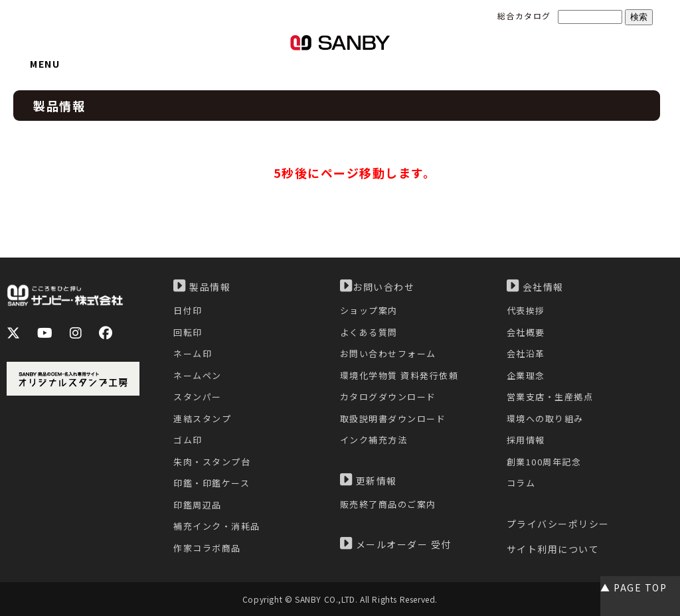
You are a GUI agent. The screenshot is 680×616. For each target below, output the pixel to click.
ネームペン (198, 375)
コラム (521, 483)
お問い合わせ (378, 286)
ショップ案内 (369, 310)
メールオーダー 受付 (396, 544)
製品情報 (202, 286)
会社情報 (535, 286)
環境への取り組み (545, 419)
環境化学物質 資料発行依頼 (399, 375)
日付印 (188, 310)
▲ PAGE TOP (634, 587)
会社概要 (526, 332)
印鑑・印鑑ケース (212, 483)
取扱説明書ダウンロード (393, 419)
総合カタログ (524, 16)
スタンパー (198, 397)
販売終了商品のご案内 (388, 504)
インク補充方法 (374, 440)
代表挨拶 (526, 310)
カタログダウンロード (388, 397)
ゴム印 (188, 440)
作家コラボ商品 (207, 548)
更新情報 (369, 480)
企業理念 (526, 375)
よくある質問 (369, 332)
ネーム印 (193, 353)
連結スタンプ (202, 419)
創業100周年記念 (544, 462)
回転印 (188, 332)
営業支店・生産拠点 (550, 397)
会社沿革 (526, 353)
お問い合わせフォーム (388, 353)
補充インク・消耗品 (217, 526)
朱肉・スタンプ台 (212, 462)
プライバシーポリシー (558, 524)
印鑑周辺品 (198, 505)
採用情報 (526, 440)
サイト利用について (553, 549)
